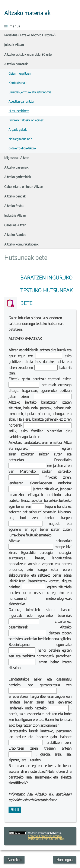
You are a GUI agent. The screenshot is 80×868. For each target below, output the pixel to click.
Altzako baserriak (16, 167)
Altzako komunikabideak (21, 244)
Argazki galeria (18, 129)
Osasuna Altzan (15, 225)
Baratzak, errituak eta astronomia (30, 92)
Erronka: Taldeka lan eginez (26, 120)
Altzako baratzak (16, 64)
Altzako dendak (15, 196)
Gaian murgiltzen (20, 73)
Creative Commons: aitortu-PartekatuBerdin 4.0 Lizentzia (46, 837)
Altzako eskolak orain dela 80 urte (28, 54)
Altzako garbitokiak (18, 177)
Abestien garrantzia (21, 101)
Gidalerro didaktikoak (22, 148)
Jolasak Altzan (14, 45)
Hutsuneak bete (19, 111)
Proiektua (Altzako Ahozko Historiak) (30, 35)
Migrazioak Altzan (17, 158)
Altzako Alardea (15, 235)
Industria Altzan (15, 215)
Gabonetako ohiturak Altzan (24, 187)
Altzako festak (14, 206)
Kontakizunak (17, 83)
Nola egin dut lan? (20, 139)
